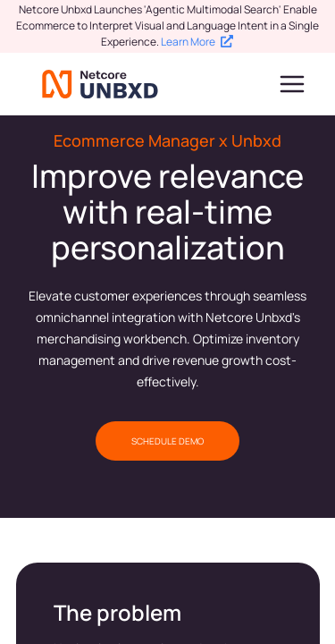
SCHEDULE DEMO (167, 441)
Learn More (197, 42)
